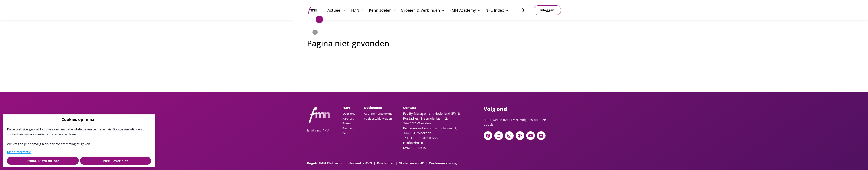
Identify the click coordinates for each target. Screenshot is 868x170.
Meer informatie (19, 152)
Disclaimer (385, 163)
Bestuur (348, 128)
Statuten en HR (411, 163)
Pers (345, 133)
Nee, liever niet (116, 161)
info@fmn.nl (415, 143)
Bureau (347, 123)
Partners (348, 119)
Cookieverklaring (443, 163)
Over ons (349, 114)
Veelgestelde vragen (378, 119)
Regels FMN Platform (324, 163)
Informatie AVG (359, 163)
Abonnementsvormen (379, 114)
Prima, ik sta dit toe (43, 161)
